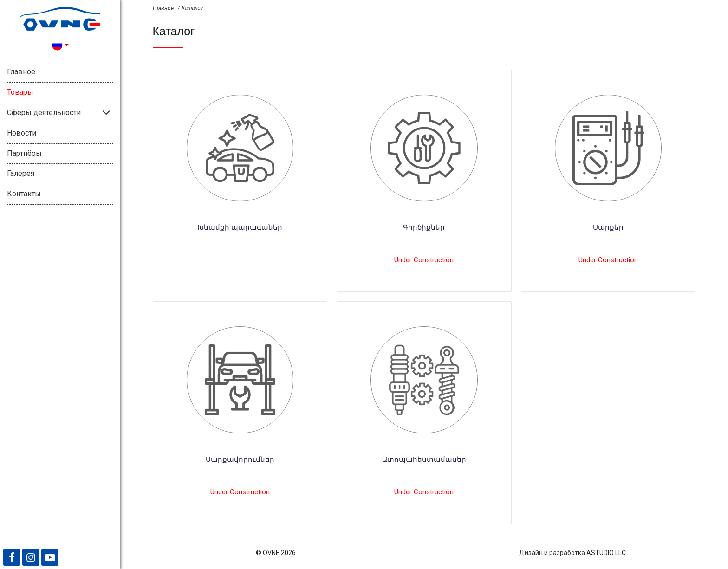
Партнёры (24, 153)
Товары (20, 92)
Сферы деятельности (44, 113)
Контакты (24, 194)
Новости (22, 133)
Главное (21, 72)
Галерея (21, 173)
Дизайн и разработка (552, 553)
